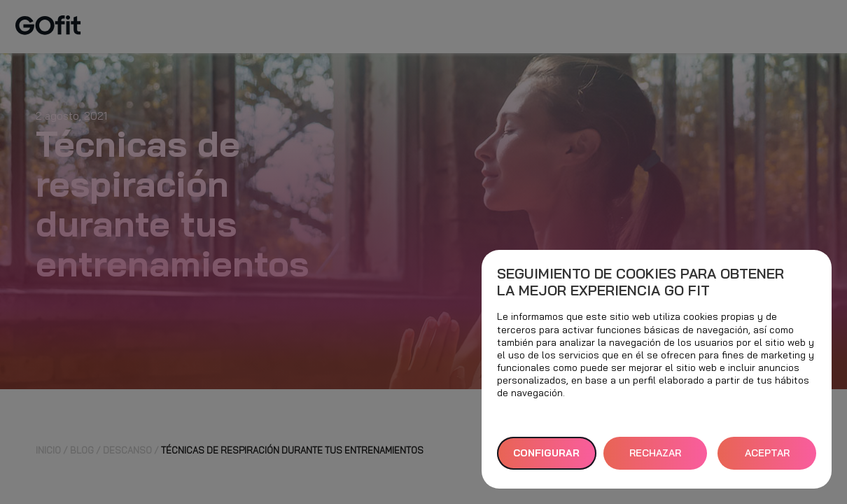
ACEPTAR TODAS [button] (767, 458)
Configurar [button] (546, 453)
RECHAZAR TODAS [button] (655, 458)
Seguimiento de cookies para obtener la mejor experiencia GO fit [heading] (640, 282)
